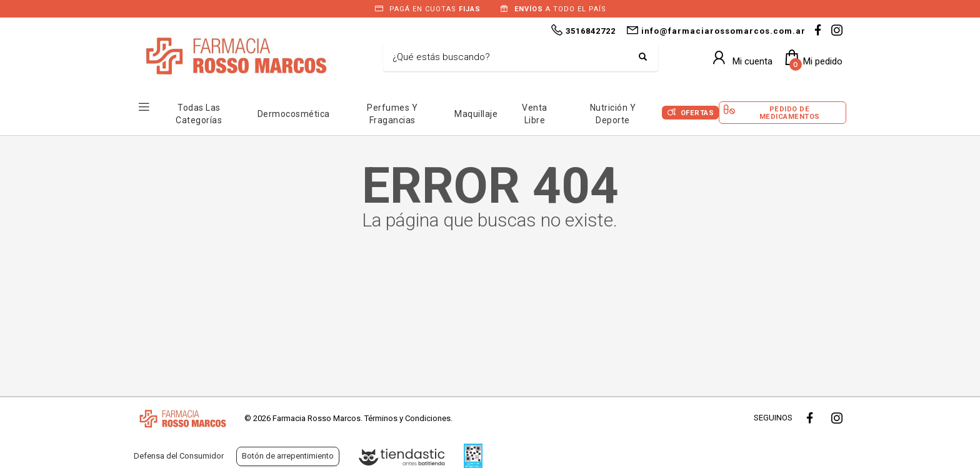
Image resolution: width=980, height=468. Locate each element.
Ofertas (697, 113)
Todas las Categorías (199, 114)
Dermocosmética (294, 114)
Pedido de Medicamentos (790, 113)
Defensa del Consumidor (179, 456)
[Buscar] (511, 58)
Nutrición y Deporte (613, 114)
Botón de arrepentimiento (288, 456)
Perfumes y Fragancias (392, 114)
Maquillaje (476, 114)
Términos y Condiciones (407, 418)
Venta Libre (535, 114)
